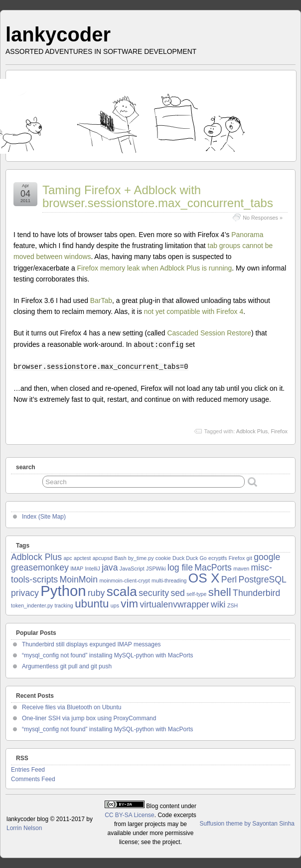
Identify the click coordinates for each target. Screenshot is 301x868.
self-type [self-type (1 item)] (196, 594)
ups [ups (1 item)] (115, 605)
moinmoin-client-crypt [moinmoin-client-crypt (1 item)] (124, 580)
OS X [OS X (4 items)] (204, 578)
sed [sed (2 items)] (177, 593)
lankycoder (58, 34)
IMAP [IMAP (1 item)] (77, 569)
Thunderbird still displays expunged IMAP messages (91, 644)
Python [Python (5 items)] (63, 591)
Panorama (247, 235)
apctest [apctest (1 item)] (82, 558)
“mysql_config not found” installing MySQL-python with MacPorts (107, 655)
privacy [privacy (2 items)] (25, 593)
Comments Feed (33, 779)
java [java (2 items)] (110, 568)
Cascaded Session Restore (209, 333)
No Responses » (263, 218)
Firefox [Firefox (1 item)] (237, 558)
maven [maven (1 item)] (241, 569)
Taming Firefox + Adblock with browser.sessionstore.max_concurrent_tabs (158, 196)
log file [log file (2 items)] (180, 568)
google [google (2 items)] (267, 557)
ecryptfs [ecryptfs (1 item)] (218, 558)
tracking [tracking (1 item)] (64, 605)
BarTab (101, 300)
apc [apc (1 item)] (68, 558)
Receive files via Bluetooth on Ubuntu (72, 707)
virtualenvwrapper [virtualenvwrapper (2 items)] (174, 604)
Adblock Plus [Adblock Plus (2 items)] (36, 557)
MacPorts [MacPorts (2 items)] (213, 568)
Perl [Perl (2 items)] (229, 579)
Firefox (279, 431)
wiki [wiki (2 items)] (218, 604)
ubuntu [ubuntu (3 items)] (92, 604)
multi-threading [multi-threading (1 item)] (169, 580)
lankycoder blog (27, 819)
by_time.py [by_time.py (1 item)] (141, 558)
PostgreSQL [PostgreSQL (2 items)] (263, 579)
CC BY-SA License (130, 815)
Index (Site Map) (44, 517)
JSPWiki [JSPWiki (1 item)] (156, 569)
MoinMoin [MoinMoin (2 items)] (79, 579)
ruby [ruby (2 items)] (96, 593)
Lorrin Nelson (24, 828)
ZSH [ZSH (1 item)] (232, 605)
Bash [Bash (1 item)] (120, 558)
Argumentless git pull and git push (67, 666)
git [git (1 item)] (249, 558)
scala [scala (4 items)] (122, 591)
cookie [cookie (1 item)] (163, 558)
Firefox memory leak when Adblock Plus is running (155, 268)
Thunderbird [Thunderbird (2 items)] (256, 593)
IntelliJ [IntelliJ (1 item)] (93, 569)
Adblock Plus (252, 431)
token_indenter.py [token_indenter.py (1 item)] (32, 605)
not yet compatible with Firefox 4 (194, 311)
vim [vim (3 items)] (129, 604)
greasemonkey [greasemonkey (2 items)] (40, 568)
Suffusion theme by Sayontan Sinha (247, 824)
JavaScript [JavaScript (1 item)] (132, 569)
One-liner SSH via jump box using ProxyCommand (89, 718)
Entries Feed (28, 770)
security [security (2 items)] (154, 593)
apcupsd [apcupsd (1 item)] (103, 558)
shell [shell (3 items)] (220, 592)
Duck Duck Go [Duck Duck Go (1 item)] (190, 558)
